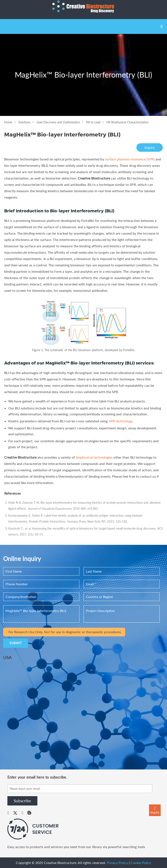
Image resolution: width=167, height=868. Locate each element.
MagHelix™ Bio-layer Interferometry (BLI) (41, 614)
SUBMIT (16, 643)
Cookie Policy (141, 863)
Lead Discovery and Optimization (58, 122)
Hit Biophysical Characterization (127, 122)
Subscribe (22, 801)
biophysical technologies (94, 457)
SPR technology (120, 421)
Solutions (24, 122)
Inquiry (150, 147)
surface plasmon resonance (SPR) (130, 159)
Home (8, 122)
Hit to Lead (93, 122)
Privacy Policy (117, 863)
